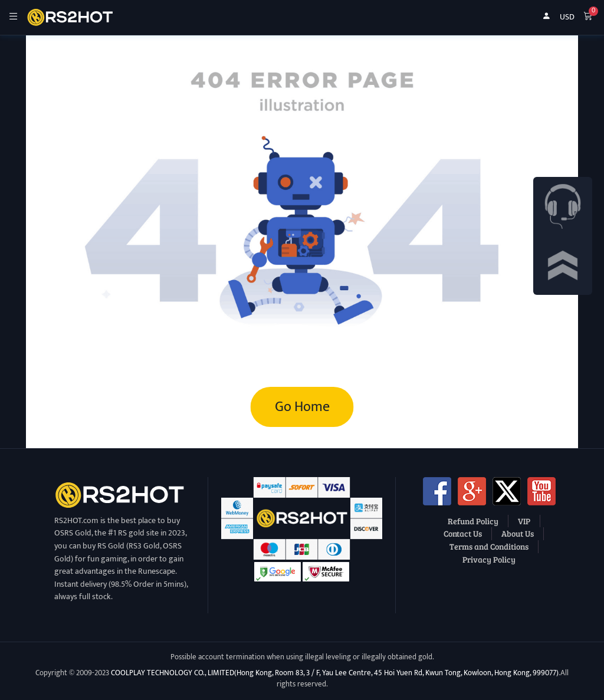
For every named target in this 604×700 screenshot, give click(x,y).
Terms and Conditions (489, 546)
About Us (518, 533)
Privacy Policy (489, 559)
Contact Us (463, 533)
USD (567, 17)
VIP (524, 521)
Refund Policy (473, 521)
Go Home (302, 407)
